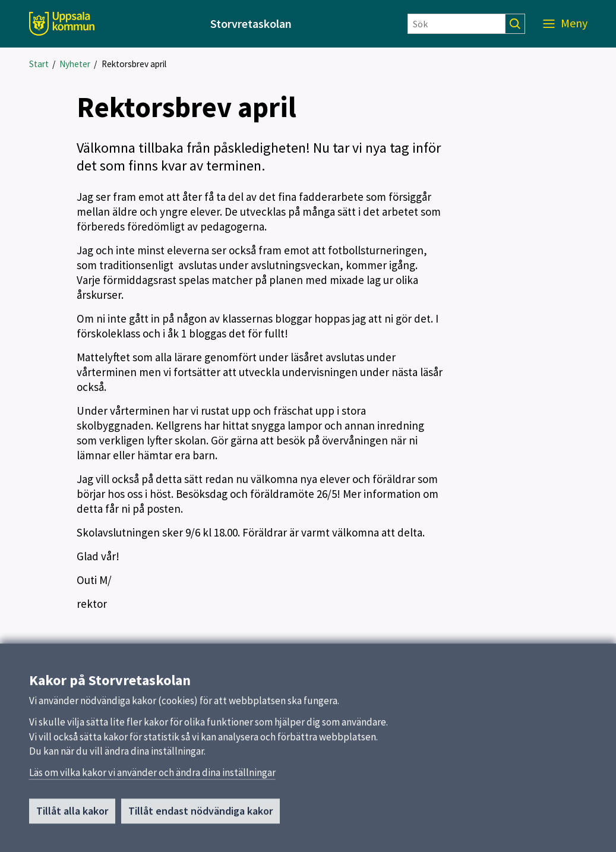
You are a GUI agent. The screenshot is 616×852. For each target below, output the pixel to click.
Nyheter (75, 64)
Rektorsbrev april (134, 64)
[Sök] (457, 24)
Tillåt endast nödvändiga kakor (200, 816)
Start (39, 64)
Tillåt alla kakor (72, 816)
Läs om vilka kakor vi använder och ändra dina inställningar (152, 778)
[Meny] (565, 24)
